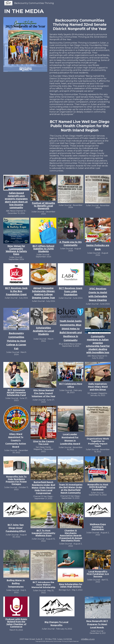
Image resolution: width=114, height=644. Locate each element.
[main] (57, 11)
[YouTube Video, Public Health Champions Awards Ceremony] (25, 131)
